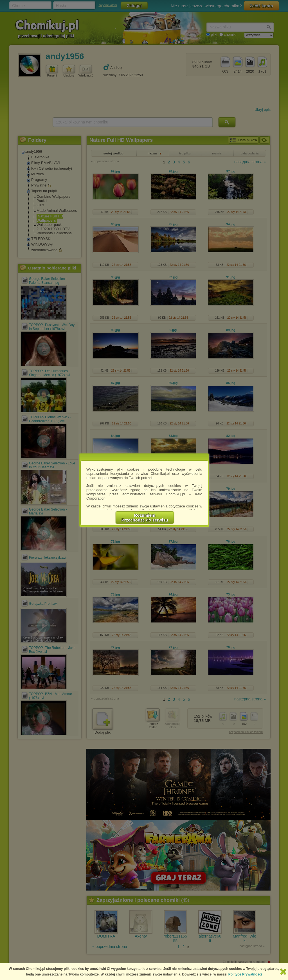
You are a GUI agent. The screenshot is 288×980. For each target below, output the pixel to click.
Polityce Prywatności (245, 974)
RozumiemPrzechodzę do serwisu (145, 518)
